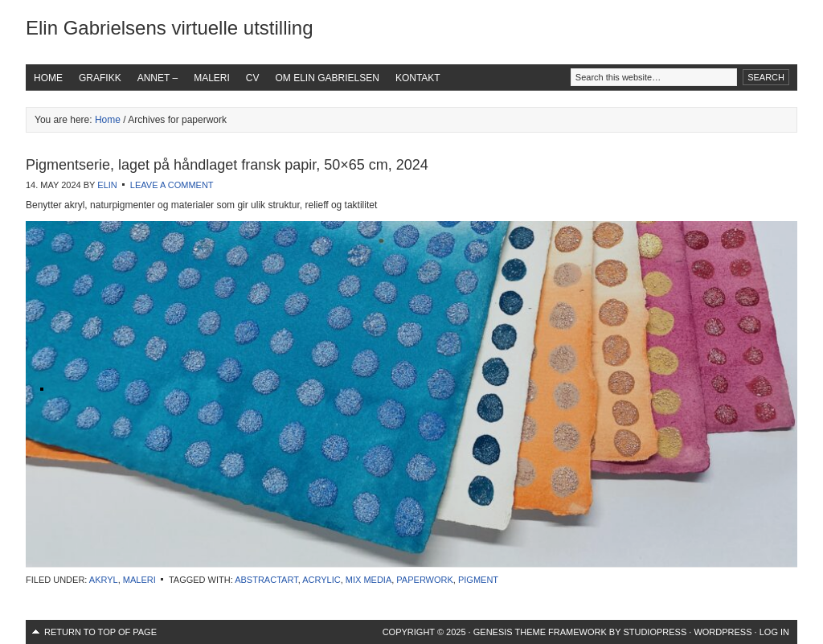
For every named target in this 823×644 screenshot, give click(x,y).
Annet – (158, 78)
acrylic (321, 580)
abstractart (266, 580)
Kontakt (418, 78)
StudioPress (655, 632)
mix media (369, 580)
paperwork (425, 580)
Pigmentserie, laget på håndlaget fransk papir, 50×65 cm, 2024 (227, 165)
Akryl (104, 580)
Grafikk (100, 78)
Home (48, 78)
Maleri (212, 78)
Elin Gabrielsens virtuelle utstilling (170, 28)
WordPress (723, 632)
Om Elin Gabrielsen (328, 78)
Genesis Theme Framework (540, 632)
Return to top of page (100, 632)
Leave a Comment (172, 185)
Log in (774, 632)
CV (253, 78)
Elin (107, 185)
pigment (478, 580)
